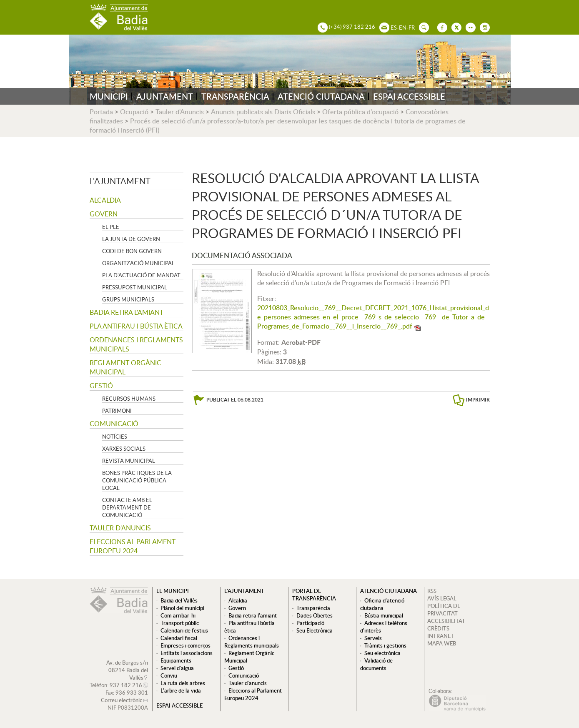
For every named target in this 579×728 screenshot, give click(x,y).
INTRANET (441, 636)
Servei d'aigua (177, 668)
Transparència (313, 608)
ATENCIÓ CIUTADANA (321, 96)
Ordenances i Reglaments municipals (136, 344)
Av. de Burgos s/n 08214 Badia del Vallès (127, 670)
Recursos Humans (129, 399)
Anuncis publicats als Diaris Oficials (263, 112)
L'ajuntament (120, 181)
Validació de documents (376, 664)
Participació (310, 623)
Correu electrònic (122, 700)
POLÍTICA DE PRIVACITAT (444, 610)
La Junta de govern (131, 239)
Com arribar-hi (178, 615)
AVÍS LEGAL (442, 598)
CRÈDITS (438, 628)
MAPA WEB (442, 643)
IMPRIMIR (478, 400)
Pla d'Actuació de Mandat (141, 275)
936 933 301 (132, 693)
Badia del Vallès (179, 600)
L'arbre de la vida (181, 690)
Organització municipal (138, 263)
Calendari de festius (184, 630)
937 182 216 (126, 685)
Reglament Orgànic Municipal (125, 367)
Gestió (101, 386)
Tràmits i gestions (385, 645)
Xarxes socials (124, 449)
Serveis (373, 638)
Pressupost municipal (135, 287)
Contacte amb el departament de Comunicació (127, 507)
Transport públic (180, 623)
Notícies (115, 437)
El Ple (111, 227)
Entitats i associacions (187, 653)
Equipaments (176, 660)
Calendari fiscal (179, 638)
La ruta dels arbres (183, 683)
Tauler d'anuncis (120, 528)
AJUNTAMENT (165, 96)
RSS (432, 591)
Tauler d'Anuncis (180, 112)
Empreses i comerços (185, 645)
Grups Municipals (128, 299)
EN (403, 28)
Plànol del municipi (182, 608)
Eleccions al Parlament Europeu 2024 (133, 546)
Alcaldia (105, 200)
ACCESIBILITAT (446, 621)
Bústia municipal (384, 615)
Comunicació (114, 424)
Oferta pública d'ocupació (360, 112)
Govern (104, 214)
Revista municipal (129, 461)
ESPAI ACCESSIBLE (409, 96)
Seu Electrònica (315, 630)
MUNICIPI (109, 96)
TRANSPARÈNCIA (235, 96)
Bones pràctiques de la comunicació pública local (137, 480)
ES (394, 28)
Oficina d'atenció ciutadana (382, 604)
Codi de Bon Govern (132, 251)
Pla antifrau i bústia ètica (136, 326)
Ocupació (134, 112)
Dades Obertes (315, 615)
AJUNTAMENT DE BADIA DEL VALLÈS (119, 17)
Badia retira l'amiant (127, 312)
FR (412, 28)
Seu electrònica (382, 653)
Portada (101, 112)
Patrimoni (117, 411)
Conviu (169, 675)
